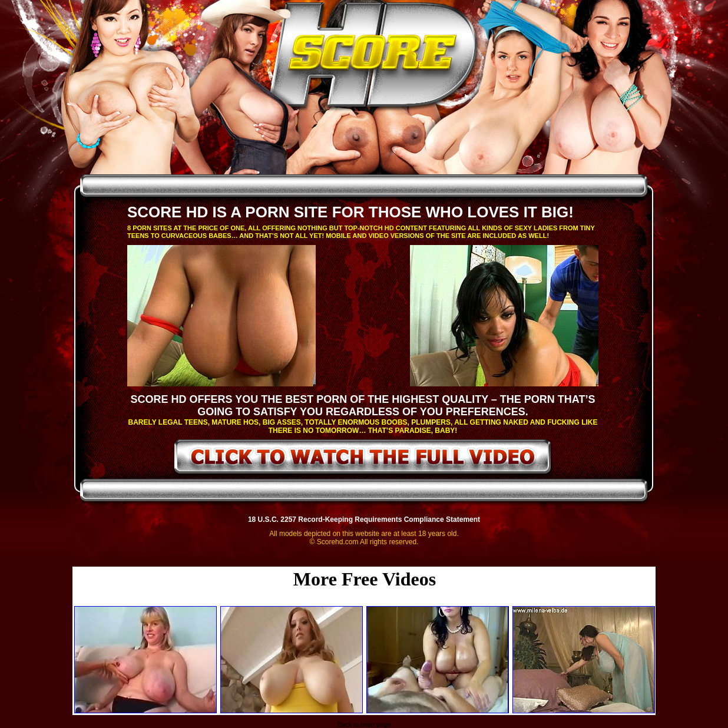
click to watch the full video (363, 459)
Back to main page (364, 724)
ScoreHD (374, 58)
